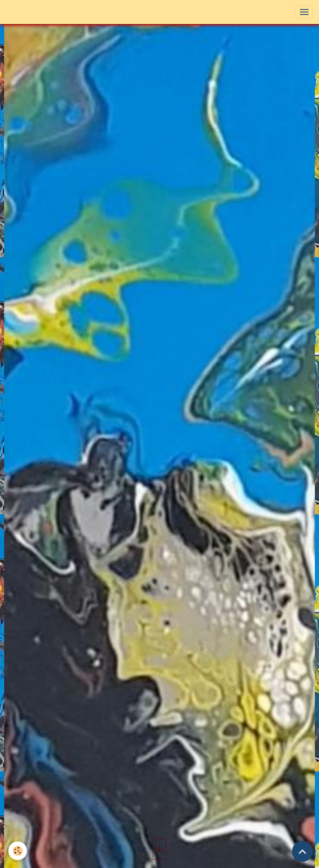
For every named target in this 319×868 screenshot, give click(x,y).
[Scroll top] (302, 851)
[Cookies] (18, 851)
